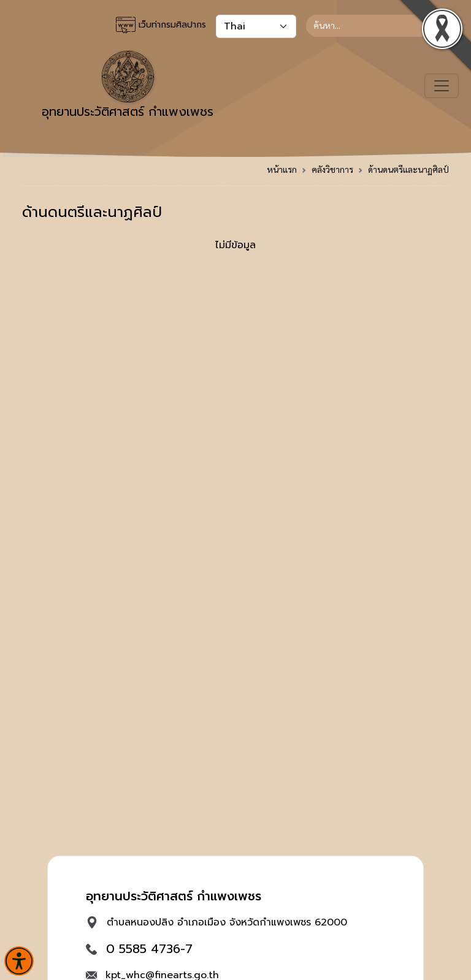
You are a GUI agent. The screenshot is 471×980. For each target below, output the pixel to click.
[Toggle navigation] (442, 86)
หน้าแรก (282, 169)
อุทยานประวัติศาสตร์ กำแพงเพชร (128, 86)
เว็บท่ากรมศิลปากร (161, 25)
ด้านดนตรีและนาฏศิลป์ (408, 169)
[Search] (377, 26)
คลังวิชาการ (332, 169)
